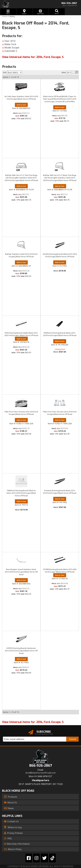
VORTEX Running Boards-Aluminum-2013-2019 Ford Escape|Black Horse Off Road (21, 651)
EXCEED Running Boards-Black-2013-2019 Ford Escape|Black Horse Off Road (60, 255)
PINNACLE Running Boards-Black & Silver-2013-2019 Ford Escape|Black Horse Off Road (21, 493)
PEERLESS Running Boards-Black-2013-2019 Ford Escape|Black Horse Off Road (60, 334)
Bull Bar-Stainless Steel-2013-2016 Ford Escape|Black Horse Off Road (21, 255)
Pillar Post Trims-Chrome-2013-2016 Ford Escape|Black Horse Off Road (21, 413)
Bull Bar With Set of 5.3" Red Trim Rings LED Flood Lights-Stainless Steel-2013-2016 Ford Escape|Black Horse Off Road (21, 178)
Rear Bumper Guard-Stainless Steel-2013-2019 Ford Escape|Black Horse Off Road (21, 572)
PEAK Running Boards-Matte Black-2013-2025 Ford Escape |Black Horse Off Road (21, 334)
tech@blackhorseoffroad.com (40, 773)
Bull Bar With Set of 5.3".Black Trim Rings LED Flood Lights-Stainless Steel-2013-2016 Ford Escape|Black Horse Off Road (60, 178)
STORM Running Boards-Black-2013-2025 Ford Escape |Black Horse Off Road (60, 571)
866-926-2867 (41, 766)
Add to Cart (21, 186)
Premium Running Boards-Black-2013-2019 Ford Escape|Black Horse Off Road (60, 492)
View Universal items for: (33, 722)
